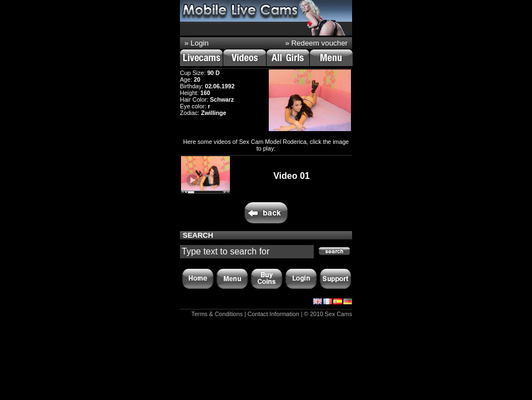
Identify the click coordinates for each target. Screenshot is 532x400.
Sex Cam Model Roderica (272, 142)
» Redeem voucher (316, 43)
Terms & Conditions (217, 314)
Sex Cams (338, 314)
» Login (197, 43)
